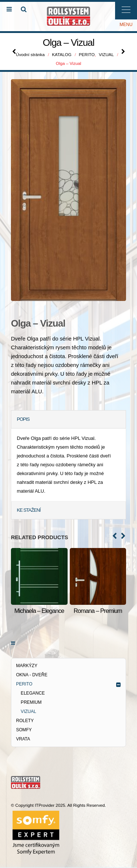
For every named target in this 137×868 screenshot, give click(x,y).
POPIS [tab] (23, 419)
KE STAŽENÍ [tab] (29, 510)
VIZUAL (28, 711)
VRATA (23, 739)
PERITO (24, 684)
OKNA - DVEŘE (32, 675)
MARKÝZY (27, 666)
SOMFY (24, 730)
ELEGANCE (33, 693)
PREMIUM (31, 702)
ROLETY (25, 721)
